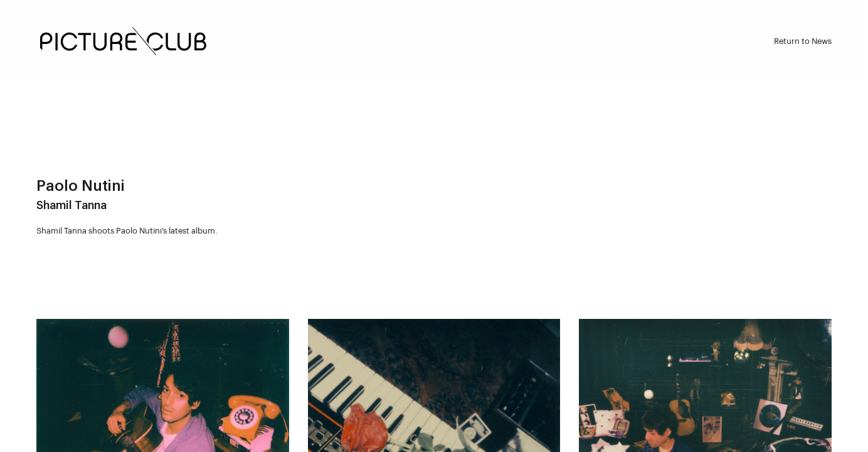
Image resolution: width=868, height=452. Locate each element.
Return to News (803, 41)
